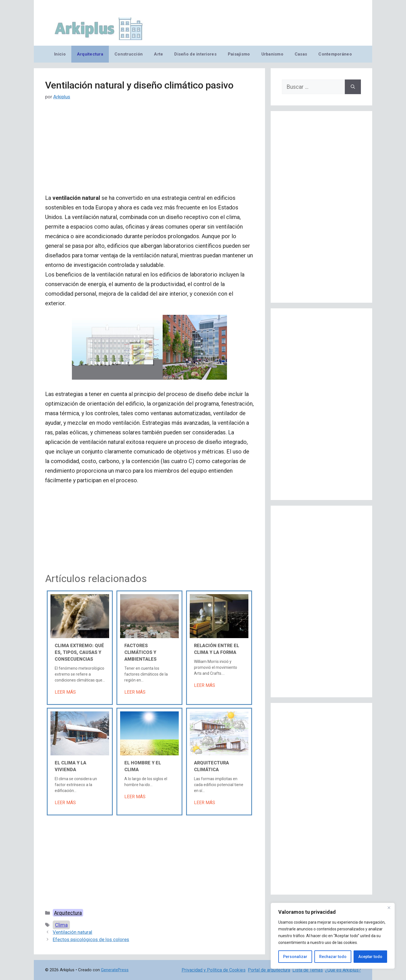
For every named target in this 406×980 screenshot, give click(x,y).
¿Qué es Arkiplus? (343, 970)
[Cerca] (389, 908)
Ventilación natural (72, 932)
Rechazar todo (333, 957)
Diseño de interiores (195, 54)
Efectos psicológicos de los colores (91, 939)
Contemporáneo (335, 54)
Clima (61, 925)
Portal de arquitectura (269, 970)
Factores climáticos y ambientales (140, 652)
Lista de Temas (308, 970)
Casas (301, 54)
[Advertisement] (149, 151)
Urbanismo (272, 54)
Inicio (60, 54)
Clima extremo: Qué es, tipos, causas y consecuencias (79, 652)
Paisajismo (239, 54)
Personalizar (295, 957)
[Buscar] (353, 87)
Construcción (129, 54)
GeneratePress (115, 970)
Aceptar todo (370, 957)
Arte (158, 54)
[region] (333, 936)
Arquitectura (90, 54)
